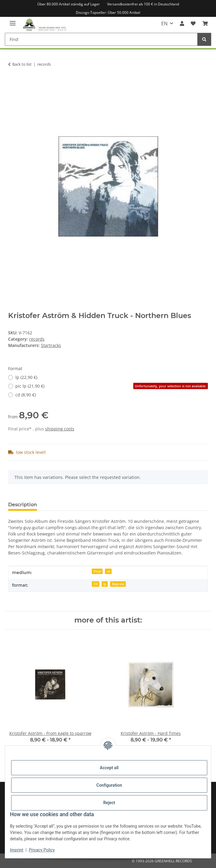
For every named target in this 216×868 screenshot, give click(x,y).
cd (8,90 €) (26, 395)
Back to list (22, 64)
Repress (118, 584)
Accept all (109, 768)
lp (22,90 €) (26, 377)
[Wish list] (193, 23)
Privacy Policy (42, 850)
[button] (182, 23)
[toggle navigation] (13, 21)
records (37, 339)
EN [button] (164, 23)
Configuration (109, 785)
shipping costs (60, 429)
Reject (109, 803)
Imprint (17, 850)
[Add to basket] (13, 83)
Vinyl (97, 571)
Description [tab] (23, 505)
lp (105, 584)
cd (108, 571)
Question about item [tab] (72, 505)
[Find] (101, 39)
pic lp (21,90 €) (112, 386)
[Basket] (205, 23)
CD (96, 584)
